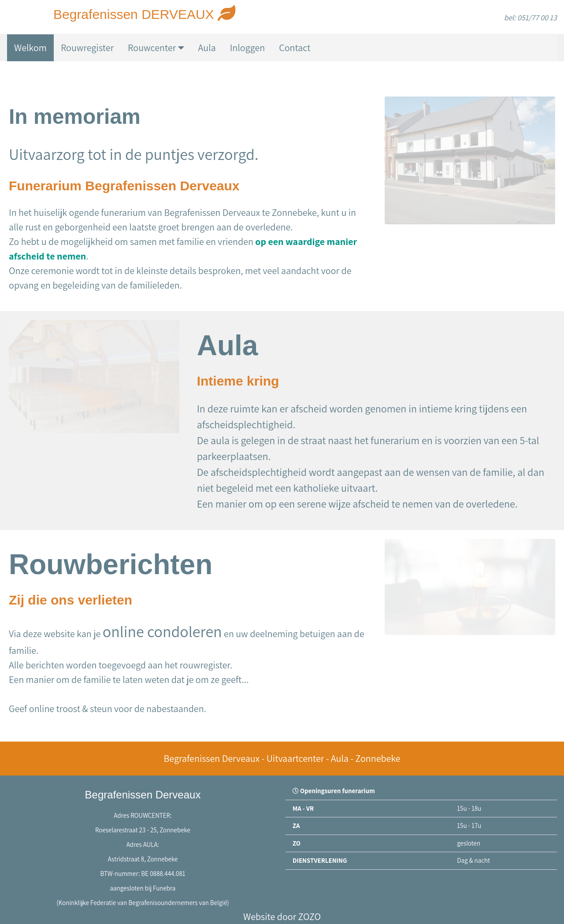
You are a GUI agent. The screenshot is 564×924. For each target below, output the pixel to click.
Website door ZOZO (282, 917)
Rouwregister (87, 48)
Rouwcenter (156, 48)
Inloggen (247, 48)
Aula (207, 48)
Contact (295, 48)
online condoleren (162, 631)
